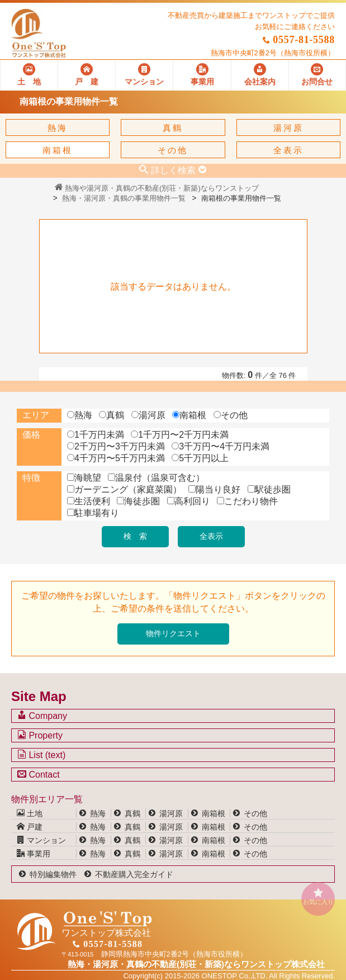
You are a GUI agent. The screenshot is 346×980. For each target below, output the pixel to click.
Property (40, 735)
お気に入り (318, 896)
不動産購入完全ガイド (134, 874)
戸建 (30, 827)
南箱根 (58, 150)
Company (42, 716)
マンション (41, 840)
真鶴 (173, 128)
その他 (173, 150)
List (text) (41, 755)
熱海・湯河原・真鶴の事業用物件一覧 (124, 198)
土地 (30, 813)
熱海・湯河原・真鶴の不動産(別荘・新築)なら (196, 964)
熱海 (58, 128)
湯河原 (288, 128)
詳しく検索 (173, 170)
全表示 (288, 150)
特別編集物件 (53, 874)
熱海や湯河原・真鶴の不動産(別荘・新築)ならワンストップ (157, 188)
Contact (39, 774)
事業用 (34, 854)
